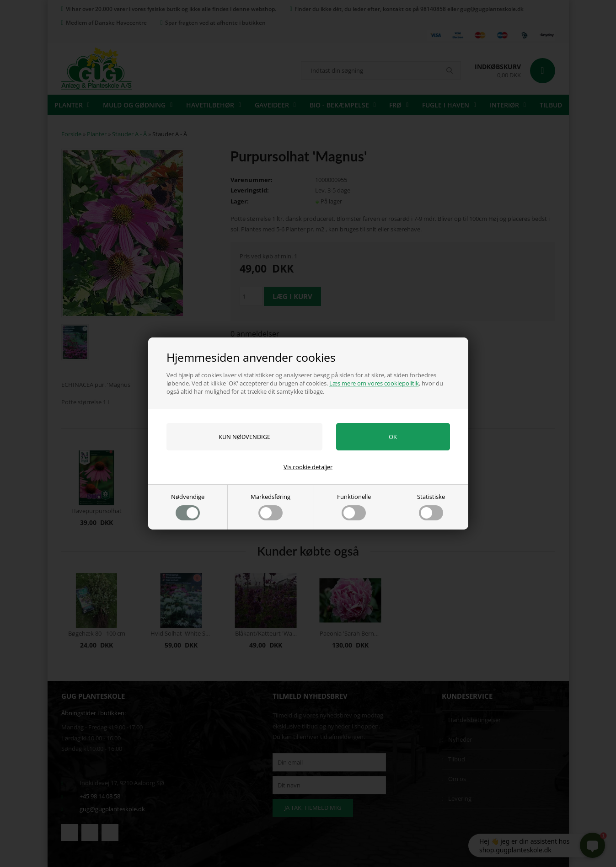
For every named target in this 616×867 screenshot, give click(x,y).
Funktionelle (354, 506)
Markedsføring (271, 506)
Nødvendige (188, 506)
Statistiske (431, 506)
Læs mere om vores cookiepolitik (374, 383)
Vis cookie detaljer (308, 467)
